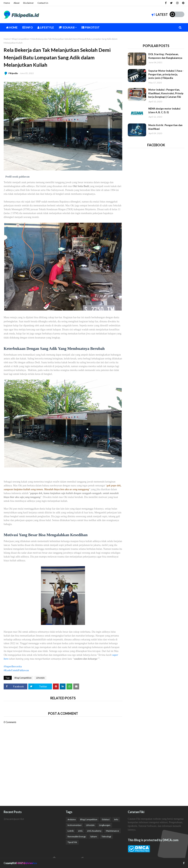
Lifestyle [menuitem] (46, 27)
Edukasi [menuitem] (67, 27)
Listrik (71, 831)
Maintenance (112, 831)
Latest (160, 15)
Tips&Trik (72, 842)
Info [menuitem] (28, 27)
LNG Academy (94, 831)
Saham (94, 836)
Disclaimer (28, 3)
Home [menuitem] (12, 27)
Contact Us (43, 3)
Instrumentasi (75, 825)
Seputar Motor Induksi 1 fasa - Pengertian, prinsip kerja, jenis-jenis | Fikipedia (166, 74)
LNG (80, 831)
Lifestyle (40, 678)
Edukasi (106, 819)
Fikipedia (13, 73)
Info (116, 819)
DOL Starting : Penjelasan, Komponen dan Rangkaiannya (165, 56)
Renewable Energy (77, 836)
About (17, 3)
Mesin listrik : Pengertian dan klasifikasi (165, 127)
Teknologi (106, 836)
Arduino (72, 819)
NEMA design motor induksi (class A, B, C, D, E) (164, 110)
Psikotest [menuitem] (91, 27)
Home (7, 3)
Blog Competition (21, 39)
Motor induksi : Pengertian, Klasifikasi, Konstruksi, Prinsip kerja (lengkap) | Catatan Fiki (166, 93)
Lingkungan (105, 825)
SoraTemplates (25, 863)
